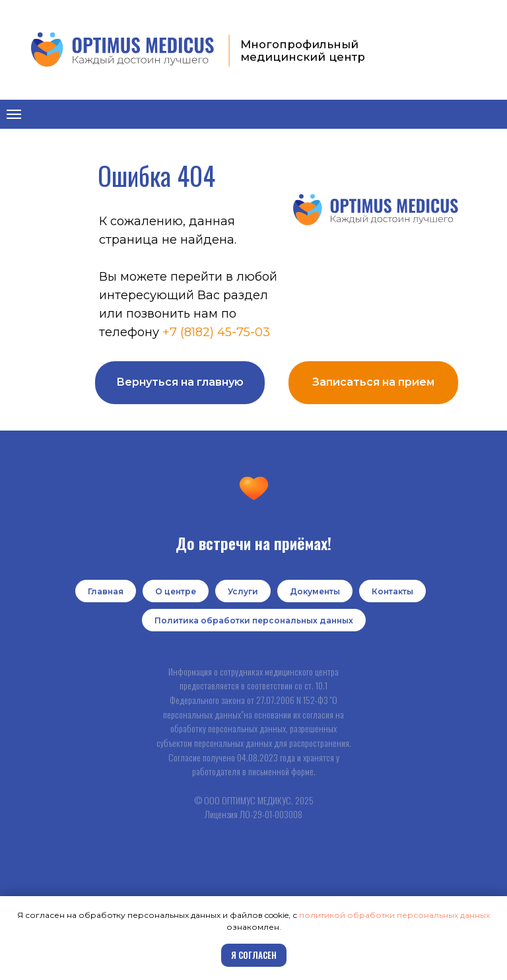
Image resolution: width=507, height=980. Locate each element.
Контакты (392, 591)
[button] (373, 383)
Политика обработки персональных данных (254, 620)
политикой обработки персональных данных (394, 915)
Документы (315, 591)
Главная (106, 591)
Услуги (243, 591)
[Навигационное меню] (14, 114)
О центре (176, 591)
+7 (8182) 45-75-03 (216, 332)
